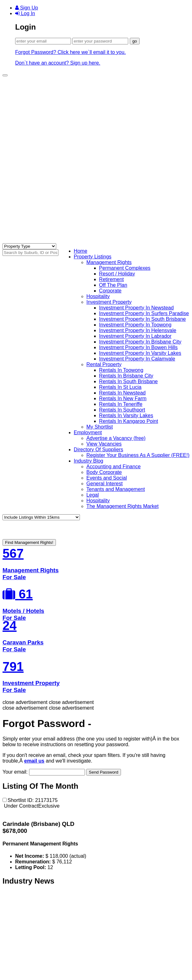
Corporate (110, 291)
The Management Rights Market (123, 506)
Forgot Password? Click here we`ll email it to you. (70, 52)
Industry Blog (89, 461)
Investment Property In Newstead (137, 308)
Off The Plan (113, 285)
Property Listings (93, 257)
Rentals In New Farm (123, 398)
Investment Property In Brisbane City (140, 342)
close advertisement (25, 702)
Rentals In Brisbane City (126, 376)
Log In (25, 13)
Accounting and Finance (114, 467)
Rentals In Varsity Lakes (126, 415)
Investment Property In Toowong (135, 325)
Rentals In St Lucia (120, 387)
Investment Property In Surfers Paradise (144, 313)
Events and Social (107, 478)
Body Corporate (104, 472)
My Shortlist (100, 427)
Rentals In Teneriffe (121, 404)
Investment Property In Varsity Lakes (140, 353)
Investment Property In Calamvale (137, 359)
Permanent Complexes (125, 268)
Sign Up (27, 8)
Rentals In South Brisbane (129, 381)
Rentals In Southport (122, 410)
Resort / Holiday (117, 274)
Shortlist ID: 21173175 (30, 800)
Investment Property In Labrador (135, 336)
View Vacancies (104, 444)
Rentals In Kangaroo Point (129, 421)
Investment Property (109, 302)
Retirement (111, 279)
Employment (88, 432)
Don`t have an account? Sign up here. (58, 63)
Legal (93, 495)
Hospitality (98, 296)
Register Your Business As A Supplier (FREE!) (138, 455)
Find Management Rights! (29, 542)
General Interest (105, 484)
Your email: (44, 772)
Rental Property (104, 364)
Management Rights (109, 262)
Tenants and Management (116, 489)
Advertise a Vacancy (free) (116, 438)
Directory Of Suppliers (99, 450)
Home (81, 251)
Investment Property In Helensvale (138, 330)
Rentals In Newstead (123, 393)
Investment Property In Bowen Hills (138, 347)
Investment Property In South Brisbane (143, 319)
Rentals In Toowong (121, 370)
